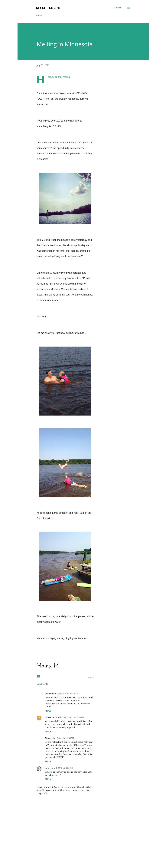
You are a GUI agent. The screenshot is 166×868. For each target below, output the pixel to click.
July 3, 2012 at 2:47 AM (69, 694)
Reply (48, 711)
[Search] (117, 8)
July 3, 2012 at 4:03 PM (63, 738)
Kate (47, 768)
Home (39, 15)
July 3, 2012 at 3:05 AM (73, 717)
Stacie (48, 738)
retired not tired (53, 717)
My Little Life (48, 8)
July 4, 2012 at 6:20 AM (62, 768)
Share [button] (91, 677)
